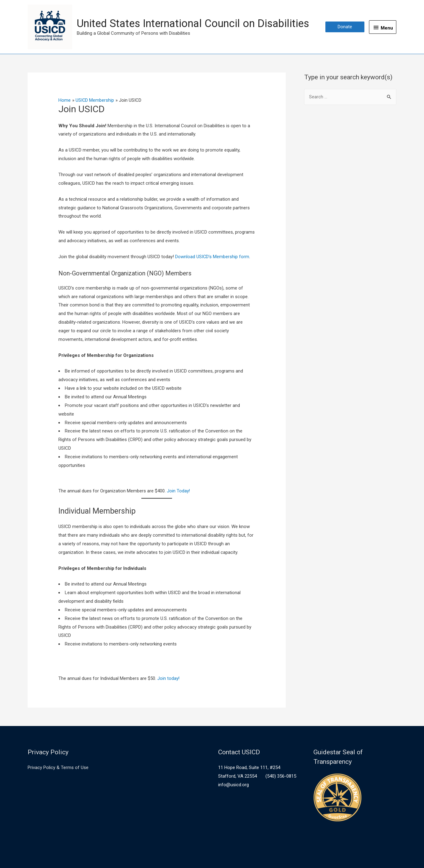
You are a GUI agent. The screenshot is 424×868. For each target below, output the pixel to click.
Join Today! (178, 491)
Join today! (169, 678)
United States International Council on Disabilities (197, 23)
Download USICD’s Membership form (212, 257)
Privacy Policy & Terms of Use (58, 767)
